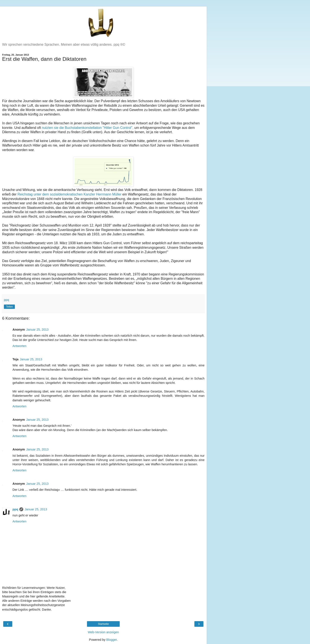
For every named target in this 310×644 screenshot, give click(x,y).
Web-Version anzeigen (103, 632)
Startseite (103, 624)
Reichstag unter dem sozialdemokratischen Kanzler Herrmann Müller (69, 194)
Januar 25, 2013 (37, 330)
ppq (15, 509)
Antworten (19, 346)
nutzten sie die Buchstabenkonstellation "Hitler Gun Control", (88, 128)
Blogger (112, 640)
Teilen (9, 307)
